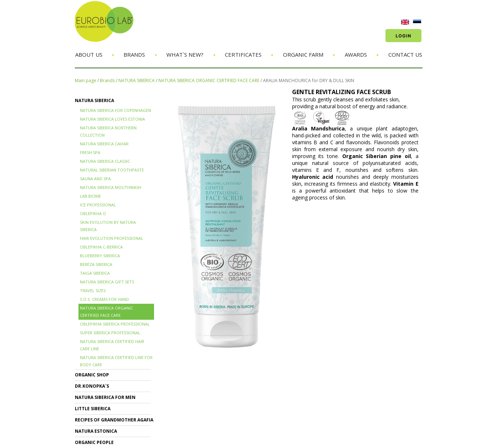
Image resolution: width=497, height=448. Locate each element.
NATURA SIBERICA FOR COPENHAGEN (116, 110)
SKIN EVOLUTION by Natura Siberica (108, 226)
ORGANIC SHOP (92, 375)
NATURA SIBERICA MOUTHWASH (111, 187)
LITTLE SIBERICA (93, 409)
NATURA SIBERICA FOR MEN (105, 397)
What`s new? (185, 55)
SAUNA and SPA (95, 179)
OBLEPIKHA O (93, 213)
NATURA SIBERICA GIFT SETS (107, 282)
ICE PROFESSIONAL (98, 205)
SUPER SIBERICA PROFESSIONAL (110, 333)
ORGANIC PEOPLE (94, 442)
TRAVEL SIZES (93, 290)
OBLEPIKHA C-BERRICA (101, 247)
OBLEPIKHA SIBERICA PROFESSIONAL (115, 324)
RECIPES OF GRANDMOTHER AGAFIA (114, 420)
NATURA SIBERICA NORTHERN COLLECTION (108, 131)
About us (89, 55)
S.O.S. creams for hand (104, 299)
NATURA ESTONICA (96, 431)
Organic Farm (303, 55)
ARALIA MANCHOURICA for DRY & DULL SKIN (309, 80)
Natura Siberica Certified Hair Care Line (112, 345)
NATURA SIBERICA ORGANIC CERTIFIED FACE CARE (209, 80)
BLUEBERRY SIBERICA (100, 256)
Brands (134, 55)
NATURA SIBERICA (137, 80)
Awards (356, 55)
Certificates (243, 55)
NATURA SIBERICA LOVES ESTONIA (112, 119)
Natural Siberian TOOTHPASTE (112, 170)
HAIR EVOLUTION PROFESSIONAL (112, 238)
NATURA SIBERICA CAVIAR (104, 144)
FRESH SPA (90, 152)
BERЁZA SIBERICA (96, 264)
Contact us (405, 55)
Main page (86, 80)
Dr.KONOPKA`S (92, 386)
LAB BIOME (90, 196)
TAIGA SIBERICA (95, 273)
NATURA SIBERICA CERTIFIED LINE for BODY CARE (116, 361)
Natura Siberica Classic (105, 161)
